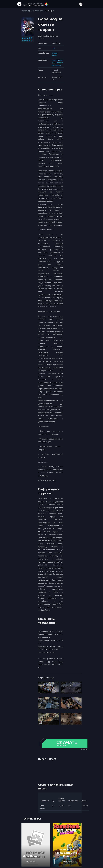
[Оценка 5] (32, 38)
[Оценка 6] (23, 41)
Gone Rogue (31, 856)
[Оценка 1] (23, 38)
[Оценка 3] (27, 38)
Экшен (59, 65)
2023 (53, 48)
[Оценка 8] (27, 41)
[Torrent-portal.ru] (36, 4)
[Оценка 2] (25, 38)
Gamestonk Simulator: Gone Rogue (67, 853)
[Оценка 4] (29, 38)
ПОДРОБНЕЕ (31, 862)
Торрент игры (26, 11)
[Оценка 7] (25, 41)
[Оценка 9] (29, 41)
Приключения (38, 11)
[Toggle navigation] (19, 4)
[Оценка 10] (32, 41)
